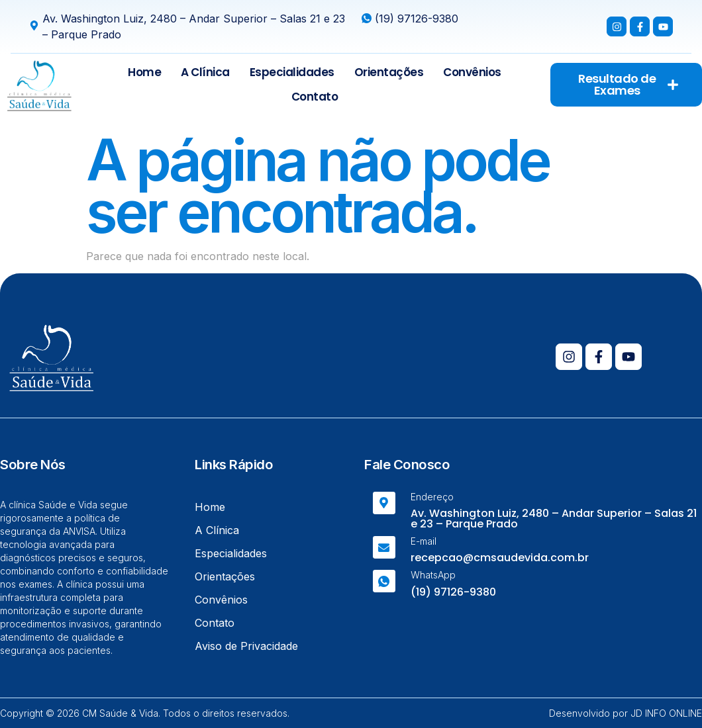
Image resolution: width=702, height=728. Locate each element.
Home (144, 72)
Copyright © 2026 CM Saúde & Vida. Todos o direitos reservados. (145, 713)
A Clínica (205, 72)
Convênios (472, 72)
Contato (315, 97)
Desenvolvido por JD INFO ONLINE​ (626, 713)
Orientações (389, 72)
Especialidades (292, 72)
